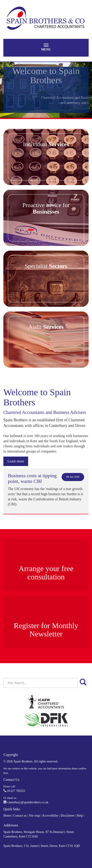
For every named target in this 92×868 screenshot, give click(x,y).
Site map (34, 816)
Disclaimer (68, 816)
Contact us (20, 816)
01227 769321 (14, 791)
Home (7, 816)
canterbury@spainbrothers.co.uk (26, 802)
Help (80, 816)
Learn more (16, 461)
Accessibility (50, 816)
